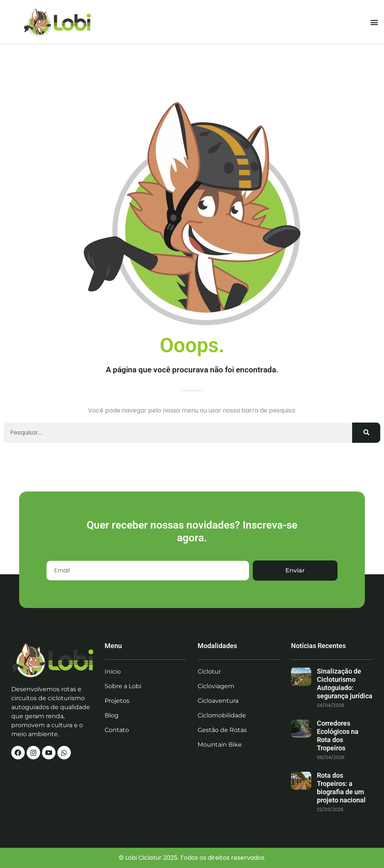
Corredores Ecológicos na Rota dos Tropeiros (338, 736)
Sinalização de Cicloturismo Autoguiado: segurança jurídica (345, 683)
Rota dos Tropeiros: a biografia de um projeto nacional (341, 788)
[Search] (366, 433)
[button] (374, 22)
